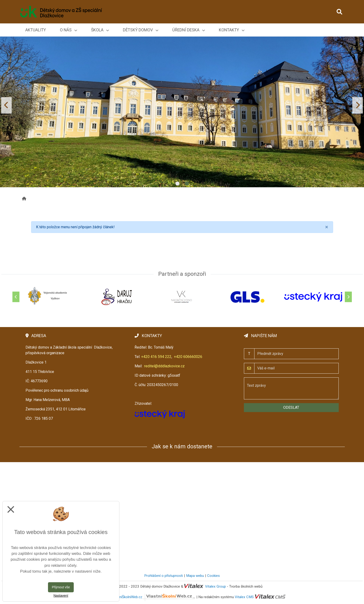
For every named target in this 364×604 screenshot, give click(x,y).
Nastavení (61, 596)
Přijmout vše (61, 587)
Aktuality (36, 30)
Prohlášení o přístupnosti (164, 576)
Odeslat (291, 407)
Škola (100, 30)
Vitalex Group (215, 586)
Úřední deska (189, 30)
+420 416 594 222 (156, 357)
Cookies (213, 576)
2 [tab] (187, 184)
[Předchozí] (16, 297)
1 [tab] (177, 184)
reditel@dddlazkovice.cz (164, 366)
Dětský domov (141, 30)
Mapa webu (195, 576)
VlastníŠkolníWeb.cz (153, 597)
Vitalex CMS (244, 597)
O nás (68, 30)
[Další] (348, 297)
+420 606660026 (188, 357)
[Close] (327, 227)
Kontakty (232, 30)
